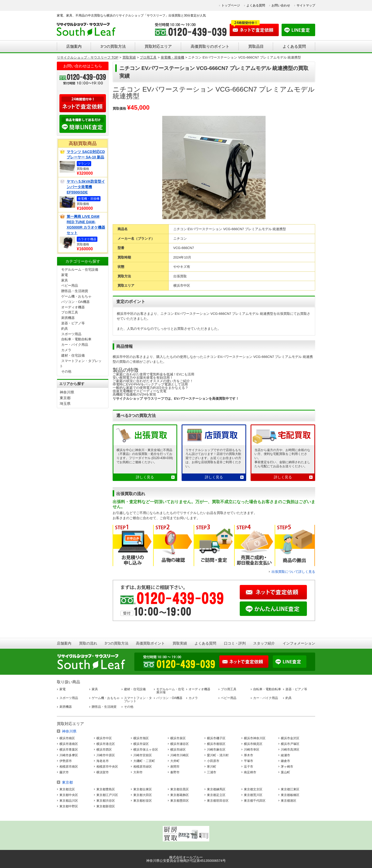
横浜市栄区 (141, 744)
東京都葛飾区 (180, 795)
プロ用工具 (70, 312)
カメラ (66, 350)
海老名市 (103, 761)
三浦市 (212, 772)
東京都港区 (289, 801)
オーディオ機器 (73, 307)
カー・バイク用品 (75, 345)
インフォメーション (299, 643)
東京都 (65, 398)
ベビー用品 (70, 286)
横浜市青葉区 (69, 750)
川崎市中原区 (106, 755)
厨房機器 (68, 318)
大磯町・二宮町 (144, 761)
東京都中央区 (69, 795)
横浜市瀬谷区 (180, 744)
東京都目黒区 (180, 789)
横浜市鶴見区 (253, 744)
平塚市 (249, 761)
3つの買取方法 (113, 46)
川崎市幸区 (252, 750)
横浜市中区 (104, 738)
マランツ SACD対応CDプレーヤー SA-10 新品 (86, 154)
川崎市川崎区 (180, 755)
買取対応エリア (158, 46)
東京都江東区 (290, 789)
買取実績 (180, 643)
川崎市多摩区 (69, 755)
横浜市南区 (67, 738)
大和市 (138, 772)
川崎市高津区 (290, 750)
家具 (65, 280)
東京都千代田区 (255, 801)
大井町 (175, 761)
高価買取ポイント (150, 643)
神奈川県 (67, 392)
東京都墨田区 (180, 801)
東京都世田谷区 (218, 801)
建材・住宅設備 (73, 355)
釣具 (65, 329)
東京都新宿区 (106, 806)
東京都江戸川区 (107, 795)
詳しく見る (145, 477)
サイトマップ (306, 5)
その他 (66, 371)
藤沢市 (64, 772)
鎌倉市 (285, 761)
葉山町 (285, 772)
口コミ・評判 (235, 643)
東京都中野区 (69, 806)
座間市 (175, 767)
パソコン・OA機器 (75, 302)
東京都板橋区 (290, 795)
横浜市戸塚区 (290, 744)
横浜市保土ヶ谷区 (146, 750)
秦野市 (175, 772)
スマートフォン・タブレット (138, 700)
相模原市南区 (69, 767)
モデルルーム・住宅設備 (80, 270)
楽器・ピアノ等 (73, 323)
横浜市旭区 (141, 738)
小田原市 (213, 761)
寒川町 (212, 767)
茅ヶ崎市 (287, 767)
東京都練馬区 (216, 789)
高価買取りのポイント (210, 46)
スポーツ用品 (71, 334)
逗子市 (249, 767)
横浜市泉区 (178, 738)
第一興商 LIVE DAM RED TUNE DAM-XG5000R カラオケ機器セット (86, 225)
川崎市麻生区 (216, 750)
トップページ (231, 5)
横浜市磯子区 (216, 738)
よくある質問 (256, 5)
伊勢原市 (66, 761)
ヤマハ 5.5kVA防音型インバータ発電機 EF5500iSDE (86, 187)
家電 (65, 275)
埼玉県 (65, 404)
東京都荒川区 (253, 795)
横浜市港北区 (106, 744)
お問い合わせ (281, 5)
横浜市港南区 (69, 744)
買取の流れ (88, 643)
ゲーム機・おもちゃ (76, 296)
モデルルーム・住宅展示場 (170, 691)
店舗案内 (74, 46)
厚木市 (249, 755)
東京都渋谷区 (106, 801)
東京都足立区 (216, 795)
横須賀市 (103, 772)
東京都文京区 (253, 789)
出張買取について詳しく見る (293, 572)
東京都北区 (67, 789)
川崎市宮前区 (143, 755)
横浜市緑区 (178, 750)
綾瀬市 (285, 755)
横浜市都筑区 (216, 744)
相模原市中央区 (107, 767)
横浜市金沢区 (290, 738)
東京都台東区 (143, 789)
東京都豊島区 (106, 789)
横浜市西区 (104, 750)
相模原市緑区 (143, 767)
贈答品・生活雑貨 (75, 291)
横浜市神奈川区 (255, 738)
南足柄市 (250, 772)
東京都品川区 (69, 801)
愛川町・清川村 (218, 755)
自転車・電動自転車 (76, 339)
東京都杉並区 (143, 801)
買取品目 (256, 46)
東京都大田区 (143, 795)
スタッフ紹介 (264, 643)
